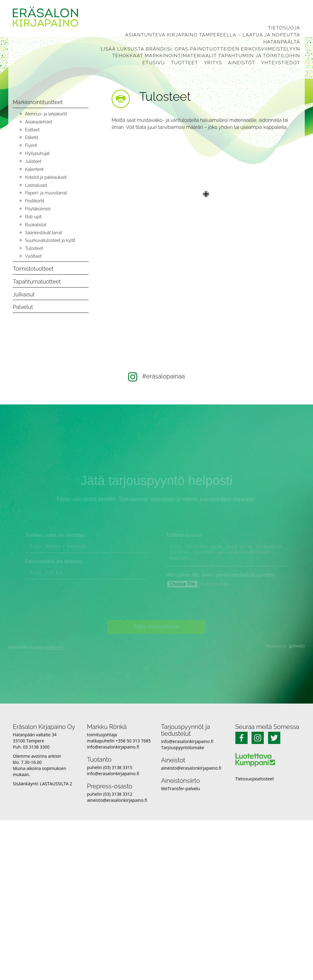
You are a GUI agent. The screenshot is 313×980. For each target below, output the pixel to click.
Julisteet (33, 161)
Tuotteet (184, 63)
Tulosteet (34, 248)
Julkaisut (24, 294)
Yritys (213, 63)
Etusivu (154, 63)
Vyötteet (33, 256)
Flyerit (31, 145)
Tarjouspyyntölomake (183, 747)
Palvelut (23, 307)
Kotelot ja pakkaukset (46, 177)
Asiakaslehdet (39, 122)
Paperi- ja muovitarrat (46, 193)
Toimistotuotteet (33, 269)
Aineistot (242, 63)
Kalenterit (34, 169)
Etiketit (32, 137)
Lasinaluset (36, 185)
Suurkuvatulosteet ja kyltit (50, 240)
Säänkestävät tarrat (44, 233)
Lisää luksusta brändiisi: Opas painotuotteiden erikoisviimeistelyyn (201, 49)
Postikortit (35, 201)
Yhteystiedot (281, 63)
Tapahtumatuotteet (37, 282)
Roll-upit (33, 217)
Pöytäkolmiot (38, 209)
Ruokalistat (36, 225)
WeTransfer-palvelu (180, 789)
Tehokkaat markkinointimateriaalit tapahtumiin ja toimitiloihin (206, 56)
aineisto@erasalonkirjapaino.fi (117, 800)
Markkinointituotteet (38, 102)
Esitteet (32, 130)
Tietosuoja (284, 28)
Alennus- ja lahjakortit (46, 114)
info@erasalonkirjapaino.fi (113, 747)
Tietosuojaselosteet (255, 779)
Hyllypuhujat (37, 153)
